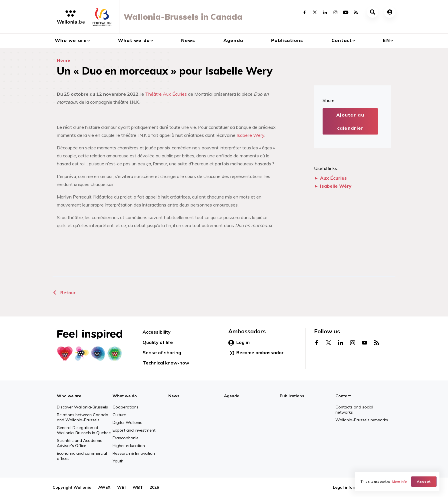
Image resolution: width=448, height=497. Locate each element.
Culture (119, 415)
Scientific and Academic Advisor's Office (79, 443)
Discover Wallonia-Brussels (82, 407)
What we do (134, 40)
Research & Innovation (134, 453)
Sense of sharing (162, 352)
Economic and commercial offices (82, 456)
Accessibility (157, 332)
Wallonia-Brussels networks (362, 420)
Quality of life (158, 342)
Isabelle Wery (250, 135)
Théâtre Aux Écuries (166, 94)
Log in (239, 342)
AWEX (104, 487)
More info (400, 482)
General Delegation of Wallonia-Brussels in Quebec (84, 430)
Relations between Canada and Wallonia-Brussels (83, 417)
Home (64, 60)
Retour (64, 292)
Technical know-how (166, 363)
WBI (121, 487)
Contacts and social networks (354, 410)
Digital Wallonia (128, 422)
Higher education (129, 446)
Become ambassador (256, 353)
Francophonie (126, 438)
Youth (118, 461)
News (188, 40)
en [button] (386, 40)
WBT (138, 487)
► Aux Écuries (330, 178)
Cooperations (126, 407)
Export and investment (134, 430)
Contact (342, 40)
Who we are (71, 40)
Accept (424, 481)
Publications (287, 40)
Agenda (233, 40)
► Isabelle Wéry (333, 186)
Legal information (350, 487)
